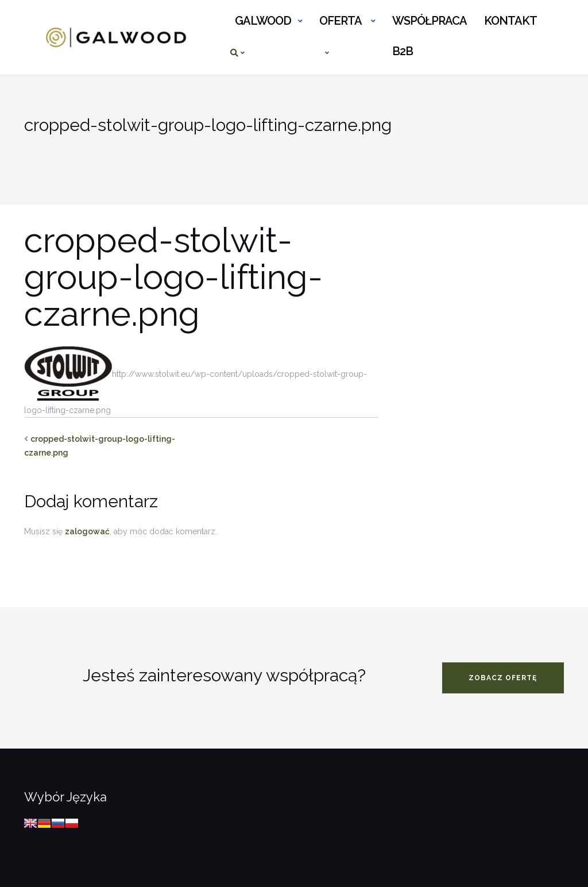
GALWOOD (263, 21)
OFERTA (341, 21)
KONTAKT (510, 21)
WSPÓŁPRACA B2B (429, 26)
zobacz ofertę (503, 678)
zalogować (87, 531)
